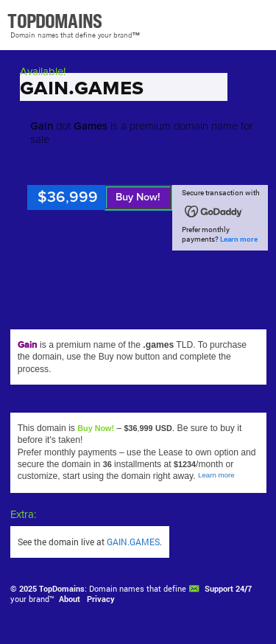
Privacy (101, 599)
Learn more (239, 239)
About (70, 599)
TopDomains (62, 589)
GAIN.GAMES (133, 542)
